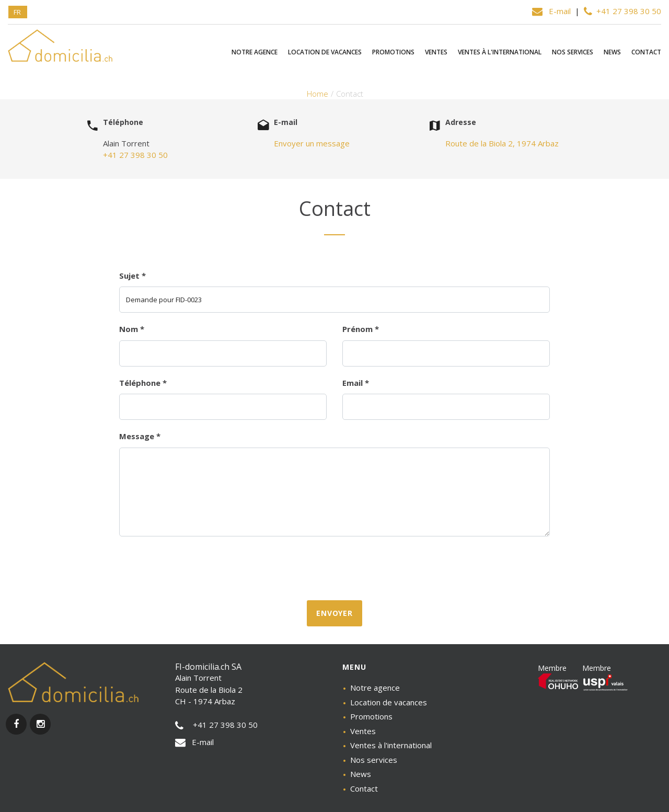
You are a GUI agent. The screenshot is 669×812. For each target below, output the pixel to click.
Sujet (132, 276)
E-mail (552, 11)
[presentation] (334, 567)
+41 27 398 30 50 (622, 11)
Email (356, 383)
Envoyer (334, 613)
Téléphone (143, 383)
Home (318, 94)
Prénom (361, 329)
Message (140, 436)
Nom (132, 329)
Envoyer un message (312, 143)
